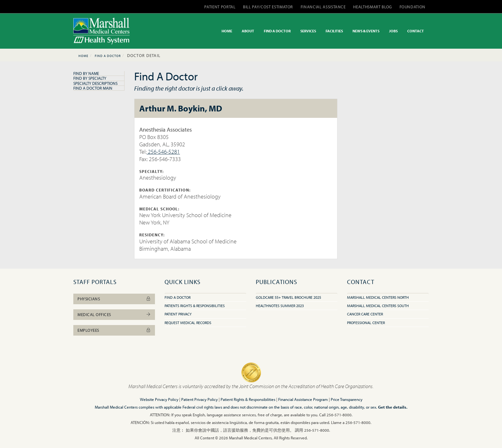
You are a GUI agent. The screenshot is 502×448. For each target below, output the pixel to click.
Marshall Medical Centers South (378, 306)
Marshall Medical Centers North (378, 297)
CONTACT (416, 31)
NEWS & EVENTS (366, 31)
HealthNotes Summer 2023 (280, 306)
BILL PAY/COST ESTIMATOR (268, 7)
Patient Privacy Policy (199, 399)
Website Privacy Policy (159, 399)
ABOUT (248, 31)
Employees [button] (114, 330)
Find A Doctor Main (93, 88)
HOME (227, 31)
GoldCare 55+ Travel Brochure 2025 (288, 297)
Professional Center (366, 323)
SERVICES (308, 31)
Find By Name (86, 73)
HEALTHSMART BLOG (372, 7)
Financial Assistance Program (303, 399)
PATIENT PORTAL (220, 7)
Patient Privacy (178, 314)
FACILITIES (334, 31)
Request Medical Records (188, 323)
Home (83, 56)
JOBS (393, 31)
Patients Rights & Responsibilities (195, 306)
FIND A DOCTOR (277, 31)
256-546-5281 (163, 152)
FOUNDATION (413, 7)
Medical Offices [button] (114, 314)
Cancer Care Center (365, 314)
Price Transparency (347, 399)
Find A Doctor (108, 56)
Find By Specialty (90, 78)
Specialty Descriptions (95, 83)
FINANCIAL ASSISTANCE (323, 7)
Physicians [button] (114, 299)
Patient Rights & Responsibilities (248, 399)
